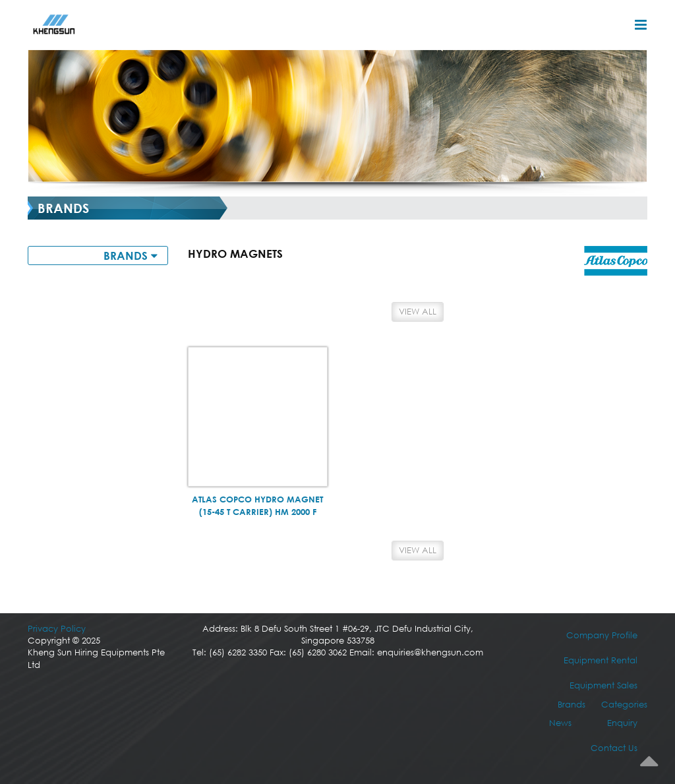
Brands (572, 705)
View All (418, 312)
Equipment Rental (601, 660)
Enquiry (622, 723)
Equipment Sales (603, 685)
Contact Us (614, 748)
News (560, 723)
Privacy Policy (57, 629)
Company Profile (602, 635)
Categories (624, 705)
